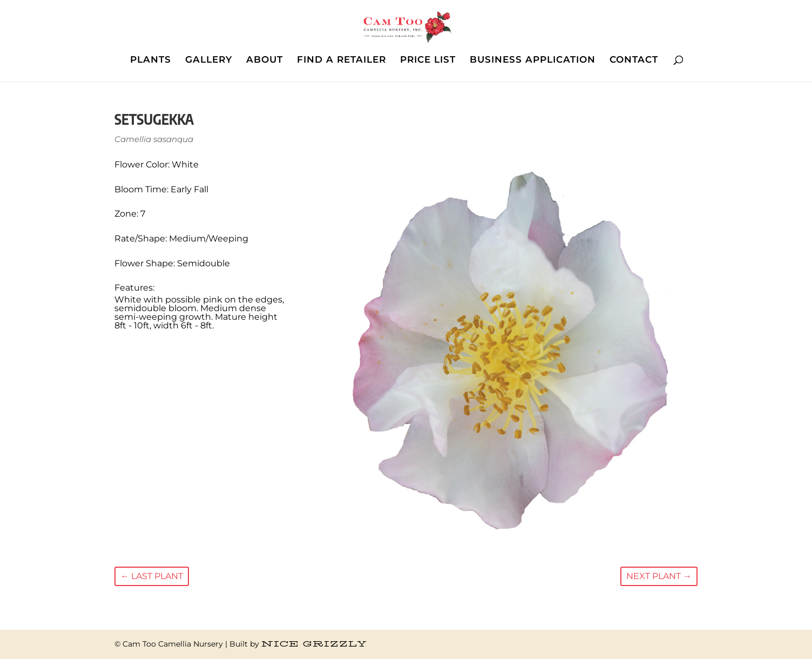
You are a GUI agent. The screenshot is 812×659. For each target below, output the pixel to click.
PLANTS (151, 60)
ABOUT (265, 60)
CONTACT (634, 60)
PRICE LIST (428, 60)
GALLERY (209, 60)
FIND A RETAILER (341, 60)
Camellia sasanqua (154, 139)
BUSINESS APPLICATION (533, 60)
